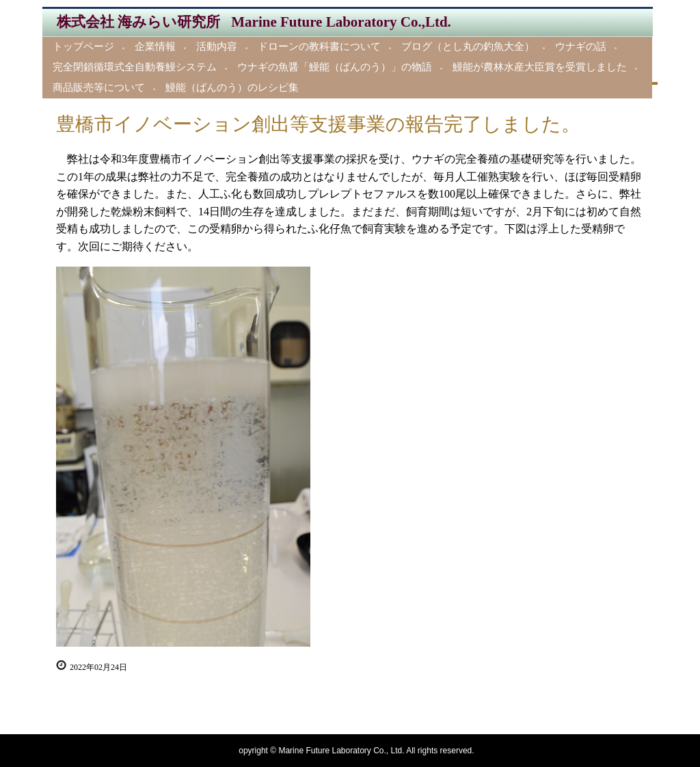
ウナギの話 (581, 46)
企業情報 (155, 46)
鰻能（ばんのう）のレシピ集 (232, 88)
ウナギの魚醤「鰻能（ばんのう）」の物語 (335, 67)
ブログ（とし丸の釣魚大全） (468, 46)
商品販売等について (99, 88)
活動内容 (217, 46)
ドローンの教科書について (319, 46)
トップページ (83, 46)
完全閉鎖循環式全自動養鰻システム (135, 67)
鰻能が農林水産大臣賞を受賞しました (540, 67)
